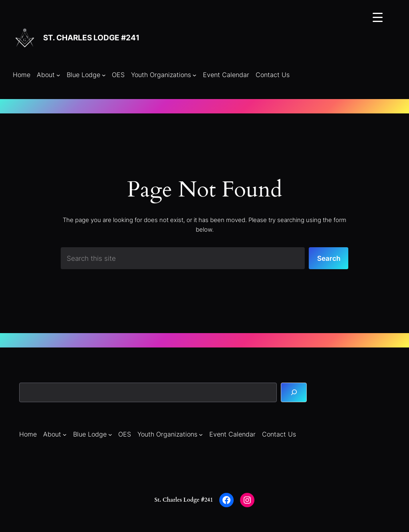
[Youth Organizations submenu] (195, 75)
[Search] (294, 392)
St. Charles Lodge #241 (91, 38)
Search (329, 258)
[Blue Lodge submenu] (104, 75)
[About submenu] (58, 75)
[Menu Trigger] (378, 17)
